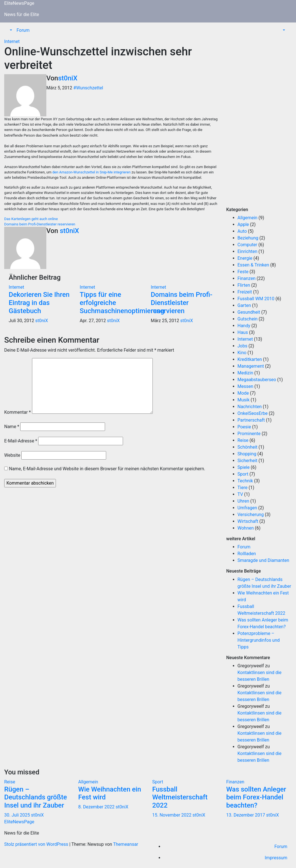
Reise (243, 440)
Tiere (243, 488)
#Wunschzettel (88, 88)
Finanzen (247, 278)
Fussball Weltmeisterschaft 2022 (180, 797)
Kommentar (18, 412)
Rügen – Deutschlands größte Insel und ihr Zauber (36, 797)
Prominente (249, 434)
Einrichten (248, 251)
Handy (244, 326)
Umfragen (247, 508)
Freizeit (245, 292)
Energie (245, 258)
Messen (245, 386)
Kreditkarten (250, 359)
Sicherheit (248, 461)
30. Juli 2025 (18, 815)
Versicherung (251, 515)
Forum (23, 30)
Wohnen (246, 528)
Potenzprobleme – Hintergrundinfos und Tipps (259, 640)
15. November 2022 (172, 815)
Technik (245, 481)
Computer (248, 245)
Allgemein (248, 218)
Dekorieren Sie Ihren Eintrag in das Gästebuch (39, 303)
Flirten (244, 285)
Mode (243, 393)
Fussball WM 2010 (256, 299)
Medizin (245, 373)
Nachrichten (250, 407)
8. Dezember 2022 (97, 807)
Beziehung (248, 238)
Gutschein (248, 319)
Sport (243, 474)
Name (12, 427)
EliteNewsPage (19, 3)
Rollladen (247, 554)
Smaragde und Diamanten (263, 560)
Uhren (243, 501)
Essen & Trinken (253, 265)
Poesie (244, 427)
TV (240, 494)
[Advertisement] (259, 123)
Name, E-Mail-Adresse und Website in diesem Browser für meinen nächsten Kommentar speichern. (107, 469)
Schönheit (248, 447)
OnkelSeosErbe (253, 413)
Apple (243, 224)
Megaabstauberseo (257, 380)
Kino (242, 353)
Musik (244, 400)
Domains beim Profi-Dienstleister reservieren (40, 224)
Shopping (247, 454)
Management (251, 366)
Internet (12, 41)
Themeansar (126, 844)
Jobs (243, 346)
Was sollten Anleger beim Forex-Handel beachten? (256, 797)
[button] (10, 30)
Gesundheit (249, 312)
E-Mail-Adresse (21, 441)
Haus (243, 332)
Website (12, 455)
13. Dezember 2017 (246, 815)
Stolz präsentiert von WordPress (37, 844)
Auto (242, 231)
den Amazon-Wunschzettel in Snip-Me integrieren (91, 172)
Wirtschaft (248, 521)
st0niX (68, 78)
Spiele (244, 467)
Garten (244, 305)
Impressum (276, 858)
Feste (243, 272)
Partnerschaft (251, 420)
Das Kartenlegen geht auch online (31, 219)
